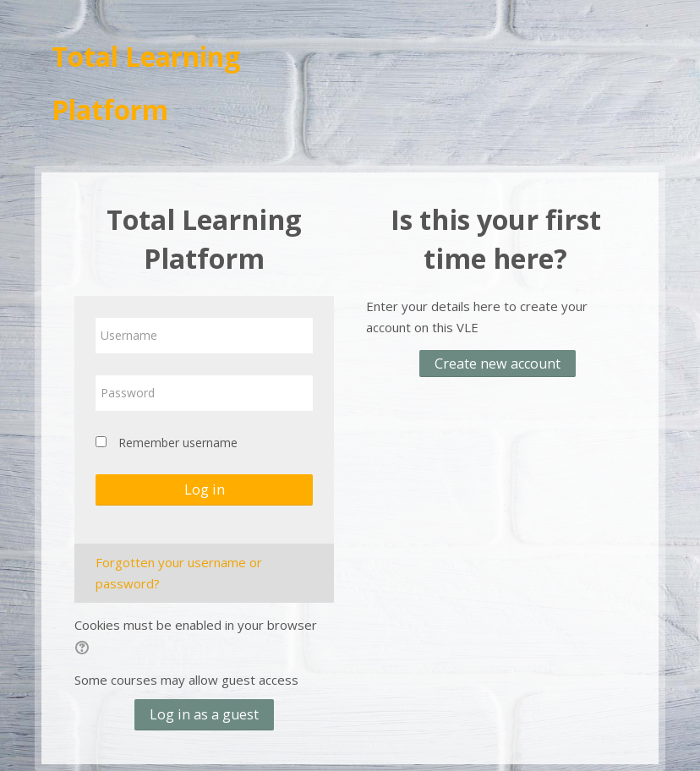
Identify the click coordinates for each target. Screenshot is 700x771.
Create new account (498, 364)
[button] (85, 650)
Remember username (178, 443)
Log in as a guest (204, 714)
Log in (205, 489)
